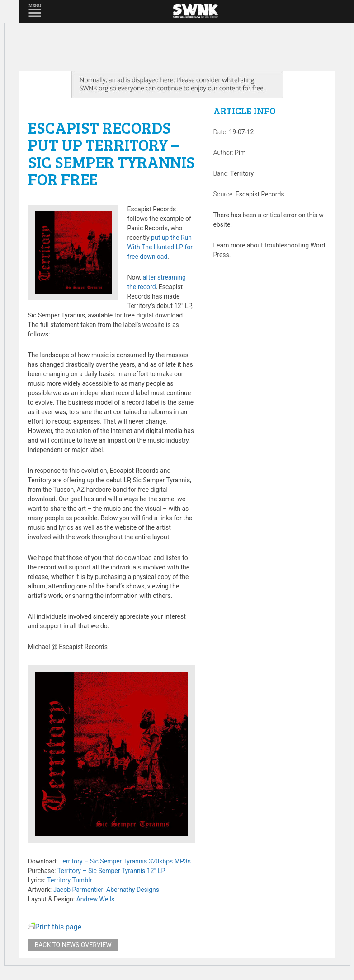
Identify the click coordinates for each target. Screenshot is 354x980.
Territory (242, 173)
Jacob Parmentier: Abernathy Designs (106, 890)
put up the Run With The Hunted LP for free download (160, 247)
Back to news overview (73, 945)
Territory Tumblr (69, 880)
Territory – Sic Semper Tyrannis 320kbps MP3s (125, 861)
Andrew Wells (95, 899)
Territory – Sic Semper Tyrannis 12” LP (111, 871)
